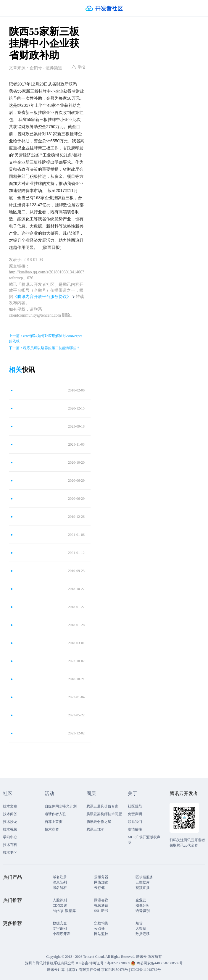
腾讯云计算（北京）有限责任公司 (74, 970)
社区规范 (135, 806)
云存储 (99, 888)
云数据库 (143, 882)
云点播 (99, 929)
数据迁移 (143, 934)
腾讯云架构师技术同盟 (104, 814)
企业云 (141, 900)
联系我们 (135, 822)
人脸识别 (60, 900)
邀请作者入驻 (55, 814)
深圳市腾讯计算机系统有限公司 (50, 963)
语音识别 (143, 911)
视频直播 (143, 888)
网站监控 (101, 934)
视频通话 (101, 905)
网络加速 (101, 882)
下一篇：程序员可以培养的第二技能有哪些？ (44, 348)
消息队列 (60, 882)
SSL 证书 (101, 911)
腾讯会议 (101, 900)
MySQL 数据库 (64, 911)
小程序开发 (62, 934)
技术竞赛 (52, 829)
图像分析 (143, 905)
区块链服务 (144, 877)
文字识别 (60, 929)
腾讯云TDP (95, 829)
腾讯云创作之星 (99, 822)
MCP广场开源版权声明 (144, 840)
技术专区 (10, 852)
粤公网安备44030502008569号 (160, 963)
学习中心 (10, 837)
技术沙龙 (10, 822)
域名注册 (60, 877)
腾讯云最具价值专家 (102, 806)
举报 (78, 67)
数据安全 (60, 923)
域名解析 (60, 888)
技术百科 (10, 845)
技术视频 (10, 829)
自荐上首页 (54, 822)
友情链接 (135, 829)
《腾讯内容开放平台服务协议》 (42, 297)
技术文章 (10, 806)
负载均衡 (101, 923)
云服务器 (101, 877)
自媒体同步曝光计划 (61, 806)
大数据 (141, 929)
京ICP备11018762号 (146, 970)
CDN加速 (60, 905)
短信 (139, 923)
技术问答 (10, 814)
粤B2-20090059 (119, 963)
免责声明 (135, 814)
